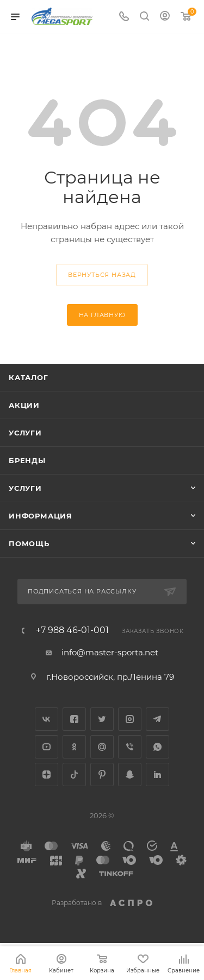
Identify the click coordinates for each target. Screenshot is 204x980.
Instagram (130, 719)
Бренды (27, 460)
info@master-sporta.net (110, 652)
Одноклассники (74, 747)
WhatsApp (157, 747)
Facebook (74, 719)
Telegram (157, 719)
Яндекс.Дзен (47, 774)
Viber (130, 747)
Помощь (29, 543)
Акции (24, 405)
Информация (41, 516)
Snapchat (130, 774)
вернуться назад (102, 275)
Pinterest (102, 774)
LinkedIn (157, 774)
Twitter (102, 719)
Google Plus (102, 747)
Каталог (29, 377)
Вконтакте (47, 719)
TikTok (74, 774)
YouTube (47, 747)
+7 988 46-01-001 (72, 630)
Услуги (25, 433)
